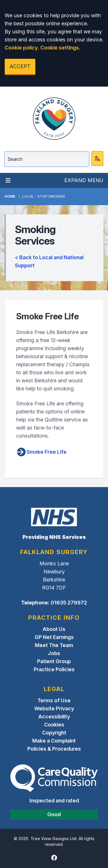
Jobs (54, 653)
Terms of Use (54, 700)
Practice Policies (54, 669)
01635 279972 (69, 603)
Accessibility (54, 717)
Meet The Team (54, 645)
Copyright (54, 733)
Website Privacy (54, 708)
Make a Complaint (54, 741)
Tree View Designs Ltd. (54, 839)
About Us (54, 629)
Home (10, 196)
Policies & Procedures (54, 749)
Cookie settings (60, 48)
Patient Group (54, 661)
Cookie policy (21, 48)
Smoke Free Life (41, 452)
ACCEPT (20, 66)
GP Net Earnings (54, 637)
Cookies (54, 725)
